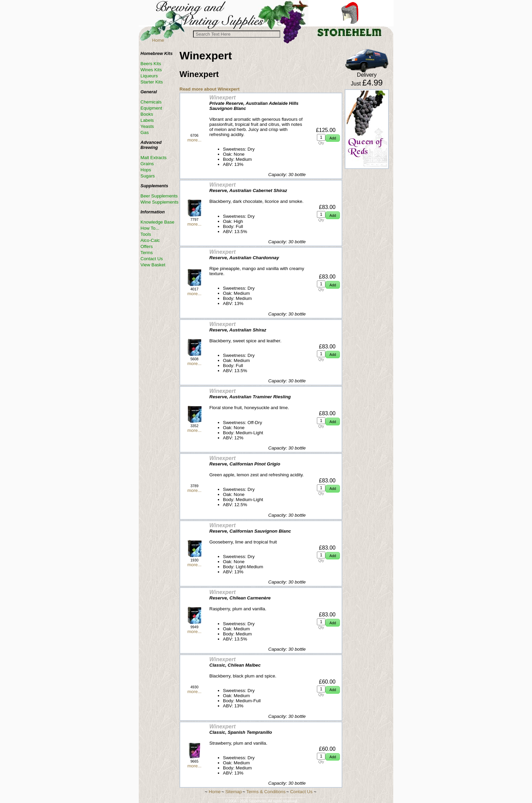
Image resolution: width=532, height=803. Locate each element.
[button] (333, 138)
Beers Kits (151, 64)
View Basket (153, 265)
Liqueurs (149, 76)
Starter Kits (152, 82)
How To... (150, 228)
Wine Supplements (159, 202)
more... (194, 140)
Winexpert (222, 98)
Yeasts (147, 126)
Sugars (148, 176)
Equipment (151, 108)
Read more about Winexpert (210, 89)
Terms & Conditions (266, 792)
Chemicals (151, 102)
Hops (146, 170)
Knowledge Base (157, 222)
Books (147, 114)
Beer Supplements (159, 196)
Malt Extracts (154, 158)
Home (158, 40)
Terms (147, 253)
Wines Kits (151, 70)
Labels (147, 120)
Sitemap (234, 792)
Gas (145, 132)
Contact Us (152, 259)
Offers (147, 246)
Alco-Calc (150, 240)
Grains (147, 164)
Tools (146, 234)
